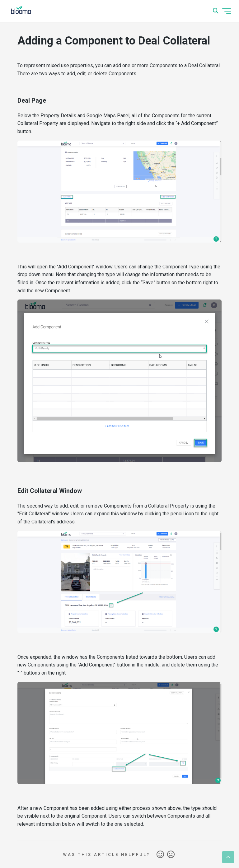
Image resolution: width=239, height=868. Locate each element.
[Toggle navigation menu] (227, 11)
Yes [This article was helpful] (160, 855)
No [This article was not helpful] (171, 855)
